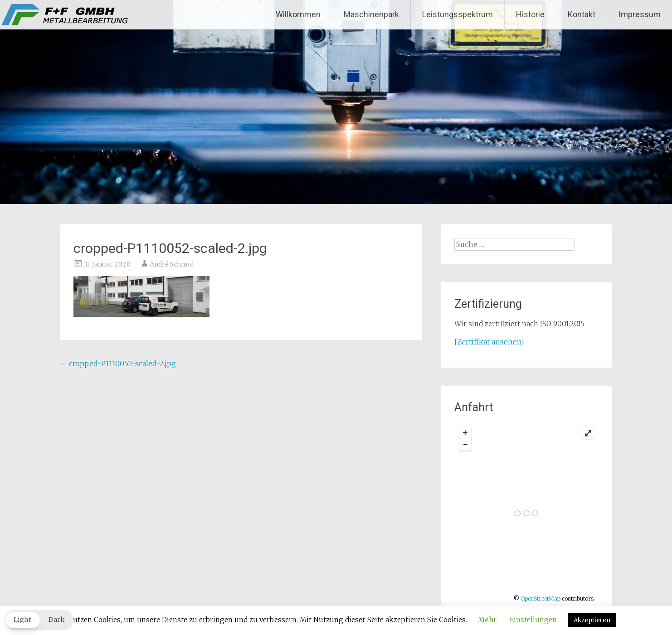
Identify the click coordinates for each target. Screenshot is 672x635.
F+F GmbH (50, 15)
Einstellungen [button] (533, 620)
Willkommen (298, 14)
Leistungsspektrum (458, 14)
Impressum (640, 14)
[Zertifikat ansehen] (489, 342)
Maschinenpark (371, 14)
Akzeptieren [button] (592, 620)
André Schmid (172, 264)
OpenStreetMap (541, 599)
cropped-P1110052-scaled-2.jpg (118, 364)
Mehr (487, 620)
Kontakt (582, 14)
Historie (530, 14)
